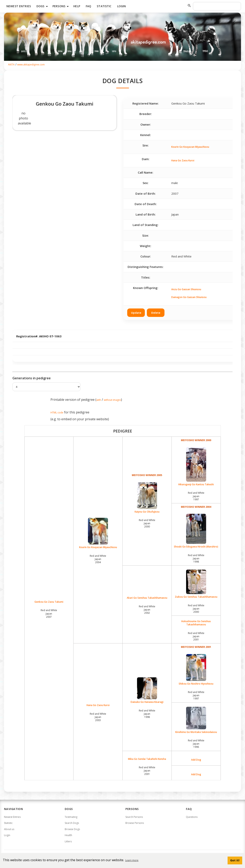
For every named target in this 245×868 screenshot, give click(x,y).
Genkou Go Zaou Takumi (49, 602)
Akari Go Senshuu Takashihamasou (147, 598)
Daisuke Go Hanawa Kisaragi (147, 690)
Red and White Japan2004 (98, 559)
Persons (61, 6)
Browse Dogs (72, 829)
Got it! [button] (235, 860)
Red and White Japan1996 (196, 744)
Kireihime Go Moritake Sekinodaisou (196, 720)
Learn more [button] (132, 860)
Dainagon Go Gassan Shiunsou (189, 297)
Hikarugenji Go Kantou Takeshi (196, 467)
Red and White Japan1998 (196, 558)
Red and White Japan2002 (147, 610)
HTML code (57, 413)
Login (122, 6)
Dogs (43, 6)
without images (112, 400)
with (99, 400)
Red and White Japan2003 (98, 717)
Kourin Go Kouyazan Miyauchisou (190, 147)
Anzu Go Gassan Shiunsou (186, 289)
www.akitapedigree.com (31, 65)
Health (68, 835)
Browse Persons (135, 823)
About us (9, 829)
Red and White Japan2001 (196, 636)
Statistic (104, 6)
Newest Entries (19, 6)
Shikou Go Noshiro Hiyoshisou (196, 670)
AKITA (11, 65)
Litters (68, 841)
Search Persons (134, 817)
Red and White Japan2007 (49, 613)
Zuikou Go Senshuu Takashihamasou (196, 584)
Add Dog (196, 760)
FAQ (88, 6)
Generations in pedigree (32, 378)
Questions (192, 817)
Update (136, 313)
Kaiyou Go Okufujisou (147, 498)
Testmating (71, 817)
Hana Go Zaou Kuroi (183, 160)
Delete (156, 313)
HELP (77, 6)
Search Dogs (72, 823)
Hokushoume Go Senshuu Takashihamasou (196, 623)
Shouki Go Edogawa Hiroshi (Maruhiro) (196, 531)
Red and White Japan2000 (147, 523)
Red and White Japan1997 (196, 496)
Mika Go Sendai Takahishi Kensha (147, 759)
